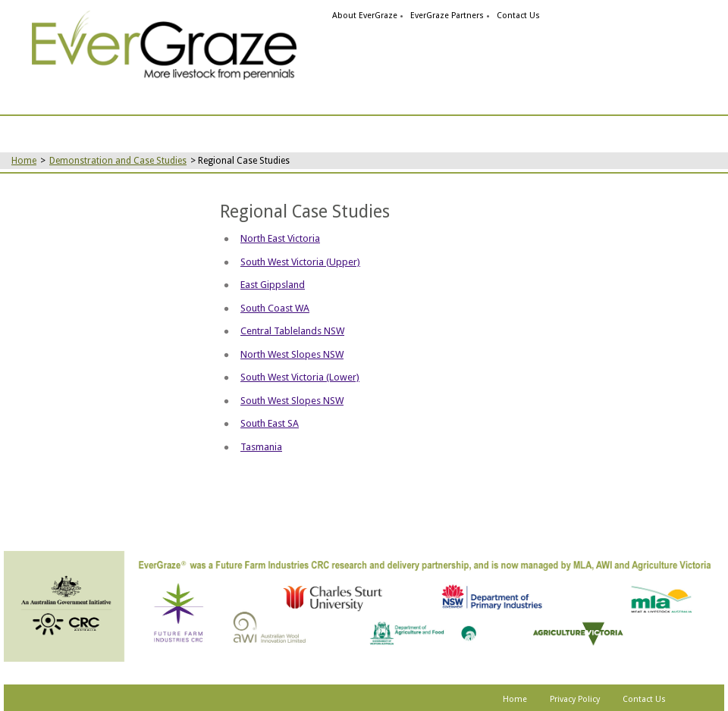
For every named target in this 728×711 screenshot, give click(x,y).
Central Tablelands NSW (292, 331)
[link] (164, 45)
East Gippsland (273, 285)
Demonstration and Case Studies (118, 161)
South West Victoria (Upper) (300, 262)
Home (24, 161)
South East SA (270, 423)
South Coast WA (275, 308)
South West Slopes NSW (292, 401)
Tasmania (261, 447)
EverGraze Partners (447, 16)
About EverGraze (365, 16)
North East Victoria (280, 238)
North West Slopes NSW (292, 354)
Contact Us (518, 16)
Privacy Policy (575, 699)
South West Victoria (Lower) (300, 377)
